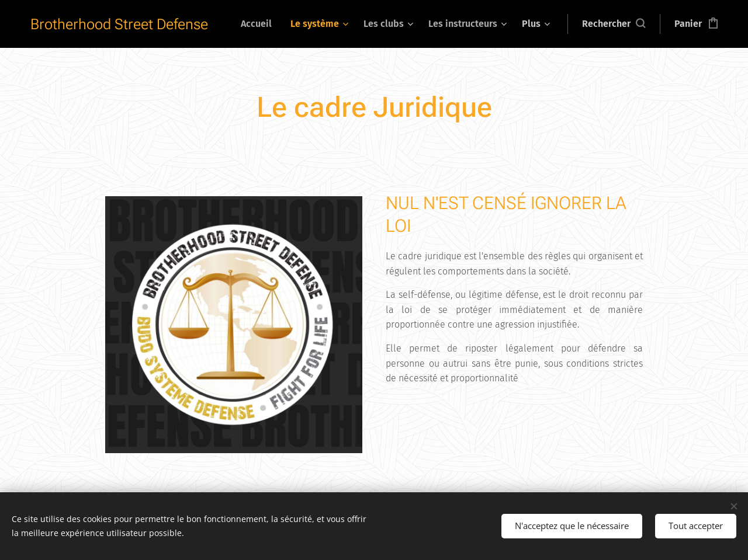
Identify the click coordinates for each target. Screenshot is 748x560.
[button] (614, 24)
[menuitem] (259, 24)
